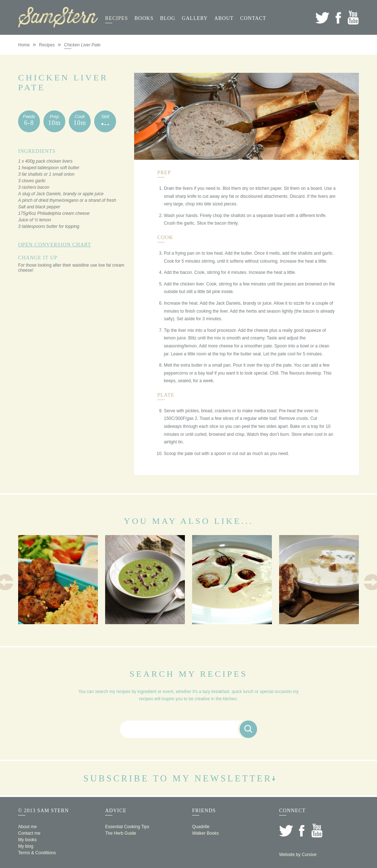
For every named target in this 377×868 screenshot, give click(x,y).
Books (144, 18)
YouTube (353, 18)
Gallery (195, 18)
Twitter (322, 18)
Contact (253, 18)
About (224, 18)
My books (27, 840)
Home (24, 45)
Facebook (338, 18)
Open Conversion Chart (55, 245)
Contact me (29, 833)
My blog (26, 846)
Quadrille (201, 827)
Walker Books (206, 833)
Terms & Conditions (37, 853)
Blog (167, 18)
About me (27, 827)
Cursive (309, 855)
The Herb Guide (121, 833)
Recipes (117, 18)
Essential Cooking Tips (127, 827)
